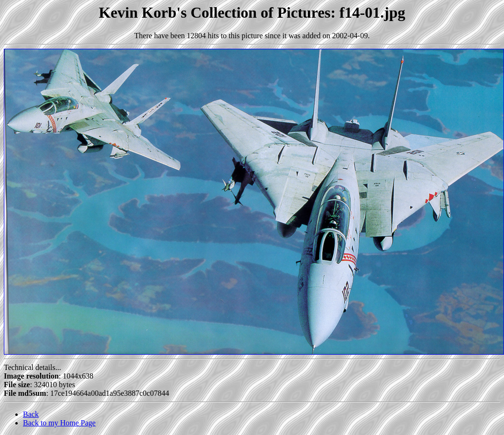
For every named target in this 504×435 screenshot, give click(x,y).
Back (31, 414)
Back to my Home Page (59, 423)
